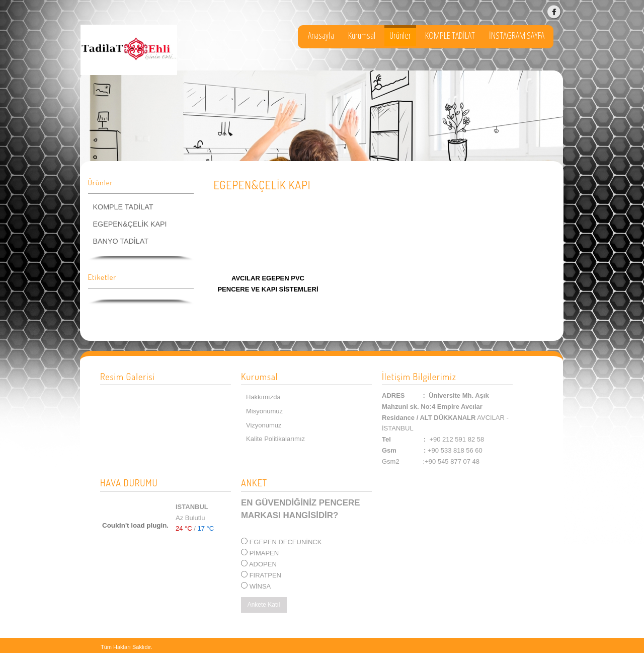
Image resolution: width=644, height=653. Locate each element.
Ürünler (400, 35)
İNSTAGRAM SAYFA (517, 35)
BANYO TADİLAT (121, 241)
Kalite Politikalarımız (275, 439)
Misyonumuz (264, 411)
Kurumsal (362, 35)
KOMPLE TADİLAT (450, 35)
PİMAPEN (264, 553)
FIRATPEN (265, 575)
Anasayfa (321, 35)
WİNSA (260, 586)
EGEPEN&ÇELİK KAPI (130, 224)
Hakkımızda (263, 397)
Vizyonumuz (264, 425)
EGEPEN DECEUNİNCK (286, 542)
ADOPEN (263, 564)
